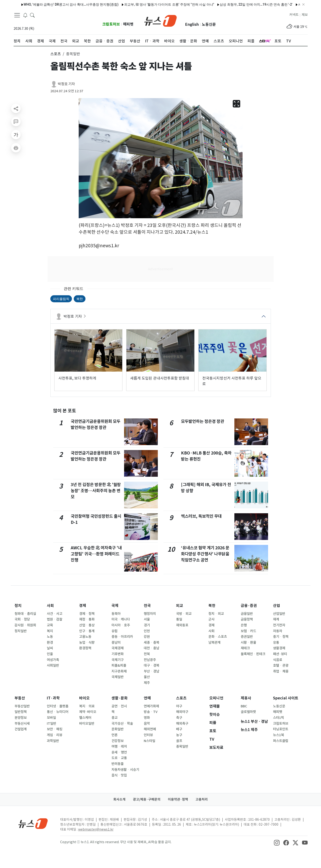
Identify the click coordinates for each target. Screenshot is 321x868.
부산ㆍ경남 (151, 671)
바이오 (84, 698)
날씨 (50, 648)
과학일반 (53, 741)
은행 (244, 625)
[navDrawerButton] (17, 15)
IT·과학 (53, 698)
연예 (147, 698)
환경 (50, 643)
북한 (80, 299)
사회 (50, 606)
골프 (179, 741)
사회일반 (53, 665)
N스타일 (149, 741)
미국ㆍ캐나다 (121, 619)
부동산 (20, 698)
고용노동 (85, 637)
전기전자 (279, 625)
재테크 (245, 648)
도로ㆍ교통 (119, 758)
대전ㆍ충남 (151, 648)
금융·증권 (249, 606)
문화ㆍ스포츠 (218, 637)
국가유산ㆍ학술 (122, 724)
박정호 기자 (66, 84)
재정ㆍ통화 (87, 619)
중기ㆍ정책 (281, 637)
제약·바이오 (88, 712)
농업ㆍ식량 (87, 643)
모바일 (51, 718)
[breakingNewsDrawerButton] (25, 15)
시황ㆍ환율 (248, 643)
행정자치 (150, 614)
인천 (147, 631)
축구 (179, 718)
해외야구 (182, 712)
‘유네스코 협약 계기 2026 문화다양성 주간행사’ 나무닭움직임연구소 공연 (205, 554)
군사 (211, 619)
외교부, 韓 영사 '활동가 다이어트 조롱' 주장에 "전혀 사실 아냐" (158, 4)
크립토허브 (111, 24)
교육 (50, 625)
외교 (180, 606)
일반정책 (21, 712)
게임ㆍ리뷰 (55, 735)
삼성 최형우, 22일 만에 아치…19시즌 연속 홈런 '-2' (245, 4)
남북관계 (214, 643)
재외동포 (182, 625)
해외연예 (150, 729)
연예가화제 (151, 706)
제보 (305, 15)
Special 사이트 (286, 698)
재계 (276, 619)
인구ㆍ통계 (87, 631)
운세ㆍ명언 (119, 752)
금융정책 (247, 619)
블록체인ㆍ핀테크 (253, 654)
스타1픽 (279, 718)
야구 (179, 706)
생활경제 (279, 648)
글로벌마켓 (248, 712)
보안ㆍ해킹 (55, 729)
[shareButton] (16, 108)
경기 (147, 625)
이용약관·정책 (178, 799)
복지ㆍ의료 (87, 706)
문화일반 (118, 729)
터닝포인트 (281, 729)
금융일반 (247, 614)
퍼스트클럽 (281, 741)
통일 (179, 619)
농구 (179, 735)
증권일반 (247, 637)
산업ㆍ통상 (87, 625)
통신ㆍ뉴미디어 (58, 712)
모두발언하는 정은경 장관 (203, 421)
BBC (244, 706)
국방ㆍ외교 (184, 614)
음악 (147, 724)
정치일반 (21, 631)
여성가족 (53, 660)
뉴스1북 (279, 735)
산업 (277, 606)
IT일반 (52, 724)
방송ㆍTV (151, 712)
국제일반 (118, 677)
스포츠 (181, 698)
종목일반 (182, 746)
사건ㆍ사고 (55, 614)
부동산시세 (22, 724)
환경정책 (85, 648)
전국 (147, 606)
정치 (18, 606)
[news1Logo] (33, 823)
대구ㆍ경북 (151, 665)
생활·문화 (120, 698)
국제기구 (118, 660)
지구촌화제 (119, 671)
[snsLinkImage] (277, 842)
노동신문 (209, 24)
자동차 (278, 631)
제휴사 (246, 698)
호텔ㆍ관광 (281, 665)
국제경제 (118, 648)
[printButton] (16, 148)
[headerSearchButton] (32, 15)
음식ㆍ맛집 (119, 775)
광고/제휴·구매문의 (147, 799)
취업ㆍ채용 (281, 671)
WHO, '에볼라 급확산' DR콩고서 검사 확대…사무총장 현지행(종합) (60, 4)
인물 (50, 654)
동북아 (116, 614)
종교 (114, 718)
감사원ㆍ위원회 (25, 625)
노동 (50, 637)
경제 (83, 606)
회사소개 (119, 799)
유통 (276, 643)
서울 (147, 619)
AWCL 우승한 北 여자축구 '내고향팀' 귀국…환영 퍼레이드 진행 (96, 554)
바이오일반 (87, 724)
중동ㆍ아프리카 (122, 637)
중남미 (116, 643)
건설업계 (21, 729)
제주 (147, 683)
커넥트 (294, 15)
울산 (147, 677)
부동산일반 (22, 706)
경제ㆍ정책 (87, 614)
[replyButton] (16, 122)
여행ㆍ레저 (119, 746)
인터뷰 (148, 735)
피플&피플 (119, 665)
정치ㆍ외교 (216, 614)
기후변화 (118, 654)
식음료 (278, 660)
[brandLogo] (160, 20)
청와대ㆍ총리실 (25, 614)
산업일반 (279, 614)
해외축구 (182, 724)
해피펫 (128, 24)
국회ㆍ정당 (22, 619)
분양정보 (21, 718)
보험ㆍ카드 (248, 631)
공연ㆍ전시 (119, 706)
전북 (147, 654)
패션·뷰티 (280, 654)
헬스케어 (85, 718)
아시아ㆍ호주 (121, 625)
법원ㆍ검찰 (55, 619)
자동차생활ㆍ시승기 (125, 770)
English (192, 24)
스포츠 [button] (56, 54)
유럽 (114, 631)
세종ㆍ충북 (151, 643)
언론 (114, 735)
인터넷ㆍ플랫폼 (58, 706)
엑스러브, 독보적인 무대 (201, 516)
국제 (115, 606)
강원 (147, 637)
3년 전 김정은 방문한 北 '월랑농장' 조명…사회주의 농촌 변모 (96, 491)
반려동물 (118, 764)
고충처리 (202, 799)
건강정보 (118, 741)
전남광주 (150, 660)
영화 (147, 718)
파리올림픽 (61, 299)
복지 (50, 631)
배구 (179, 729)
